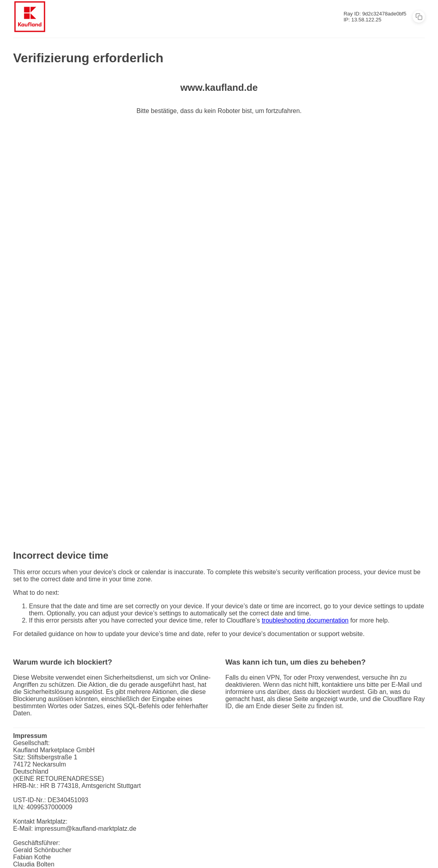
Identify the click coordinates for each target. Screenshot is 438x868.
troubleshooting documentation (305, 620)
